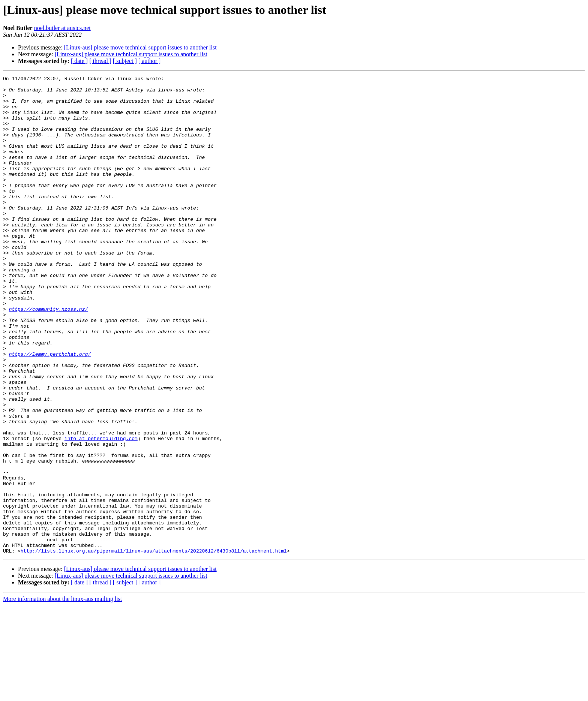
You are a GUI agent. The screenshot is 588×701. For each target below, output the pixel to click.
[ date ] (79, 61)
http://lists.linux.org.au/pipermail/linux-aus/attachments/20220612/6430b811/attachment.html (154, 646)
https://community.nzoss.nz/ (49, 356)
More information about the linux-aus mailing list (62, 694)
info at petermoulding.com (101, 511)
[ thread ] (100, 61)
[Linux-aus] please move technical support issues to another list (140, 47)
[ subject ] (125, 61)
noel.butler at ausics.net (62, 28)
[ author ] (150, 61)
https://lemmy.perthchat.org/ (50, 410)
